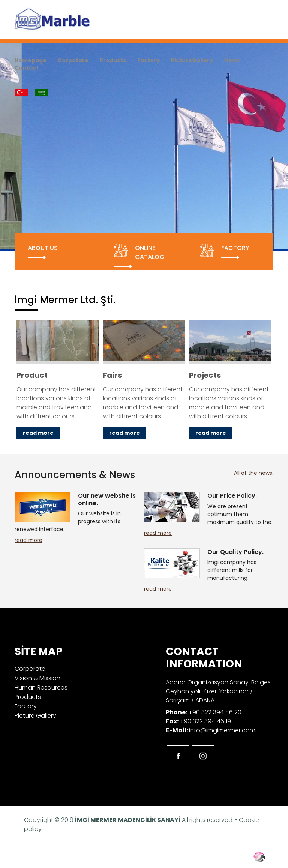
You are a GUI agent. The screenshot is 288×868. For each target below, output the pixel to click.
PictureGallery (192, 60)
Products (113, 60)
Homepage (31, 60)
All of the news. (254, 473)
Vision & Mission (37, 678)
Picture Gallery (35, 716)
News (232, 60)
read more (28, 540)
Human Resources (41, 688)
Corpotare (73, 60)
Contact (27, 68)
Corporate (30, 669)
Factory (148, 60)
